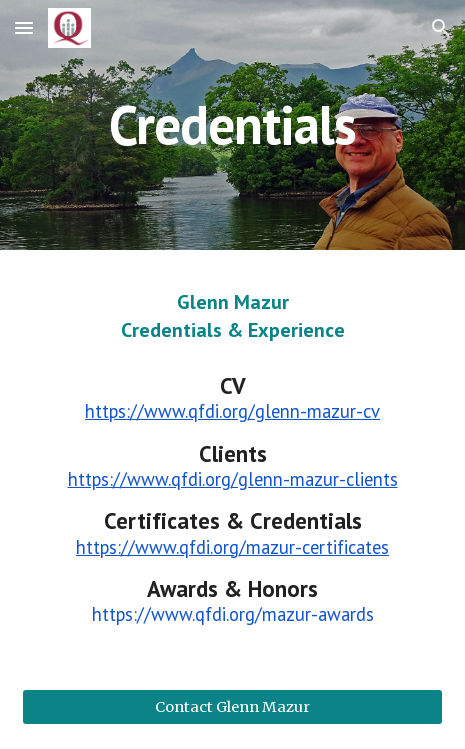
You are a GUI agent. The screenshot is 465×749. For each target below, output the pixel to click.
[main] (232, 124)
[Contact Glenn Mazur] (232, 706)
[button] (24, 27)
